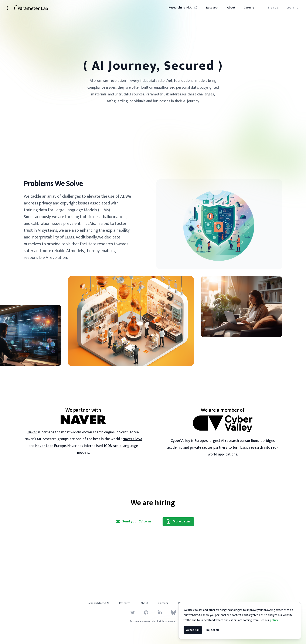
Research (212, 8)
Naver (32, 432)
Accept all (193, 630)
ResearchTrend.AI (183, 8)
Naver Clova (132, 439)
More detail (178, 521)
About (231, 8)
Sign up (273, 8)
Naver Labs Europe (51, 446)
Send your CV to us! (134, 521)
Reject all (213, 630)
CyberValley (180, 441)
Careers (249, 8)
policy (274, 620)
